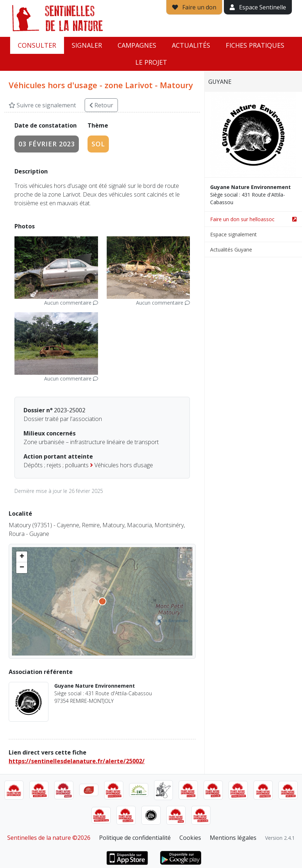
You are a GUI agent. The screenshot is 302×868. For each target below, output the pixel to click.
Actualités (191, 45)
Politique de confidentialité (135, 838)
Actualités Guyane (231, 250)
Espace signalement (233, 234)
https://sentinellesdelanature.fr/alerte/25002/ (77, 761)
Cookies (190, 838)
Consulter (37, 45)
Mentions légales (233, 838)
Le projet (151, 62)
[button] (22, 557)
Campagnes (137, 45)
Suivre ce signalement (42, 105)
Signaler (87, 45)
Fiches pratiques (255, 45)
